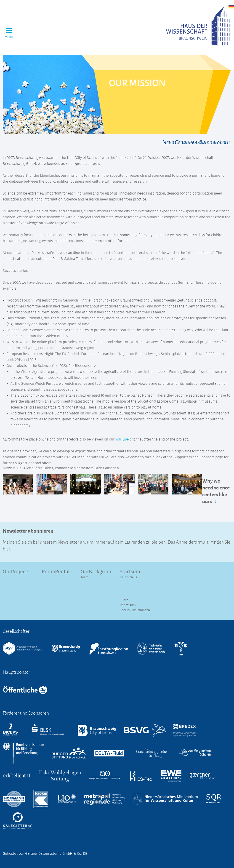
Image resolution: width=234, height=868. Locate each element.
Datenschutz (129, 577)
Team (85, 577)
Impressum (128, 605)
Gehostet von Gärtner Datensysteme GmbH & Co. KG (45, 854)
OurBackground (97, 572)
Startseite (131, 572)
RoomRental (56, 572)
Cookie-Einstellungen (135, 610)
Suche (124, 600)
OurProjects (16, 572)
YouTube (122, 439)
